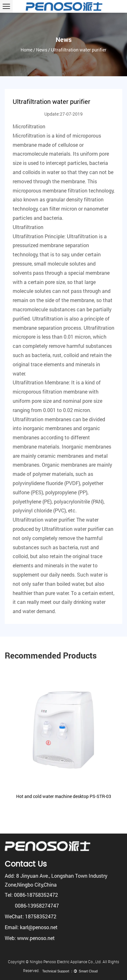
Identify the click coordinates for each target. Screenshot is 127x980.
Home (26, 50)
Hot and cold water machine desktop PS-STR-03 (64, 796)
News (42, 50)
